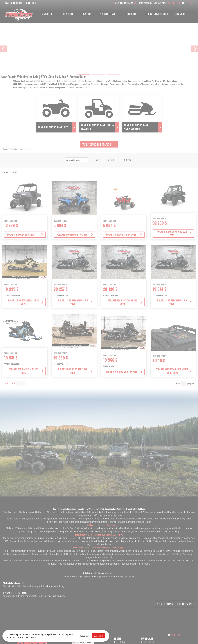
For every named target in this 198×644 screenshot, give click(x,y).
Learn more (39, 637)
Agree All (91, 636)
